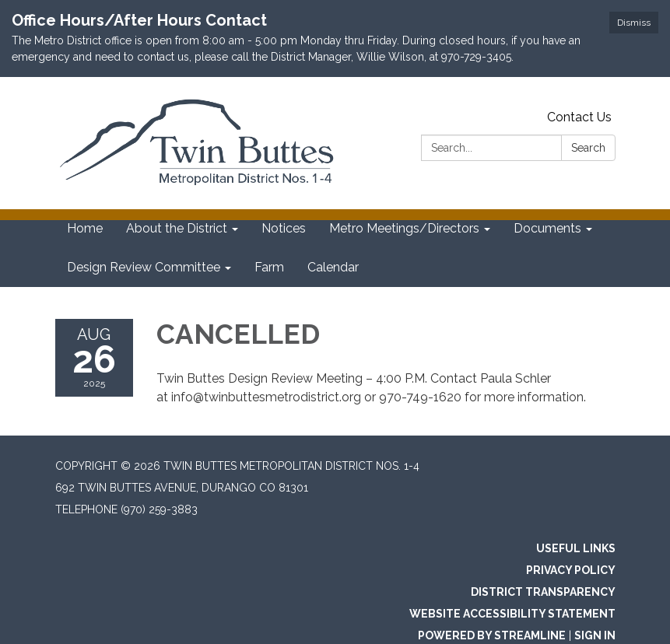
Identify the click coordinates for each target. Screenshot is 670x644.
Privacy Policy (571, 570)
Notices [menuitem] (284, 228)
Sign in (595, 635)
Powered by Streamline (492, 635)
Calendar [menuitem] (333, 267)
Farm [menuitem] (269, 267)
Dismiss (634, 23)
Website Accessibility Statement (512, 614)
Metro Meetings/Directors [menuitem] (404, 228)
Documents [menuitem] (547, 228)
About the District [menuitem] (177, 228)
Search (588, 148)
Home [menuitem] (85, 228)
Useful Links (576, 548)
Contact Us (579, 117)
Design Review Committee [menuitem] (144, 267)
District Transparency (543, 592)
